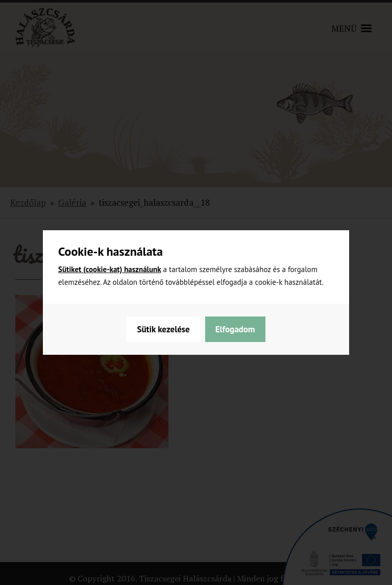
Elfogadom (235, 329)
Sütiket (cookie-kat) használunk (110, 269)
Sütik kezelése (163, 329)
